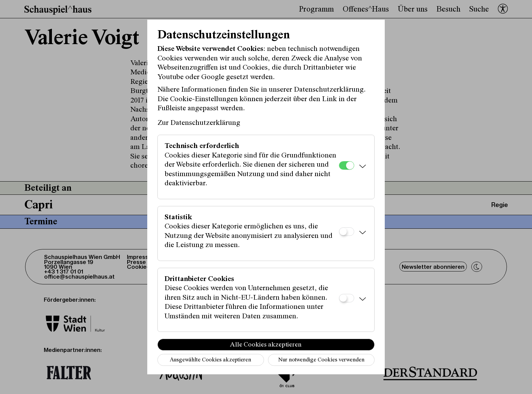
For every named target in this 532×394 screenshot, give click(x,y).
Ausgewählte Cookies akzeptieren (210, 360)
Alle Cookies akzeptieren (266, 345)
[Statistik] (347, 232)
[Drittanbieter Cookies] (347, 298)
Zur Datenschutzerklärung (199, 123)
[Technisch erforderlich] (347, 165)
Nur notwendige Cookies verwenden (321, 360)
